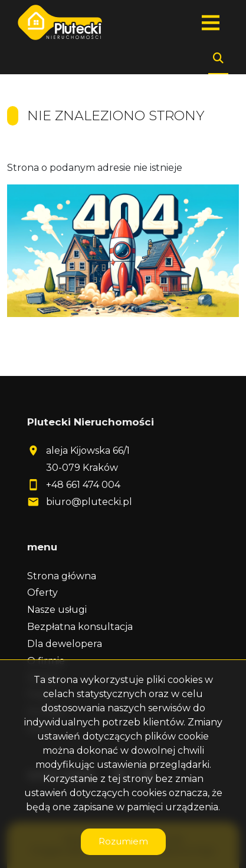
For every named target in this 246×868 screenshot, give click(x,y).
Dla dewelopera (65, 644)
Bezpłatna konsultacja (80, 627)
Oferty (42, 593)
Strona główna (62, 576)
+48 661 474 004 (83, 485)
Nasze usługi (57, 610)
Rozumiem (123, 841)
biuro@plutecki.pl (89, 502)
